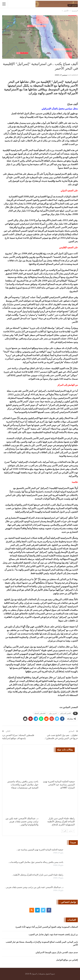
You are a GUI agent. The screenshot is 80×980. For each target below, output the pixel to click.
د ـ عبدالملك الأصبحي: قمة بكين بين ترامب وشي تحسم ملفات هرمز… (34, 887)
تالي (64, 831)
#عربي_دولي (53, 713)
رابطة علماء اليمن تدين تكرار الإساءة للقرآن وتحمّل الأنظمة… (38, 875)
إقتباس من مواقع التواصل (67, 960)
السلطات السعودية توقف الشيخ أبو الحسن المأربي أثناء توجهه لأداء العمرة (47, 927)
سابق (71, 831)
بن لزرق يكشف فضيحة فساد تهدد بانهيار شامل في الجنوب (53, 934)
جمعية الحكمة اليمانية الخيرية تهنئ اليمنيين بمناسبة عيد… (40, 850)
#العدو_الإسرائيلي (65, 713)
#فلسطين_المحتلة (40, 713)
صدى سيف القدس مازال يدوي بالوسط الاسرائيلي (57, 952)
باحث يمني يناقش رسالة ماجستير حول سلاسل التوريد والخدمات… (36, 862)
